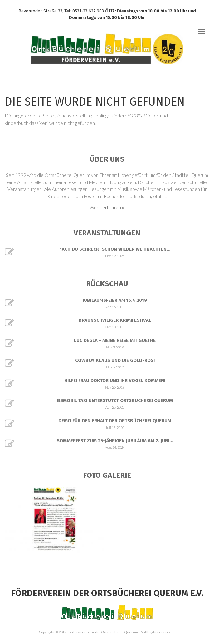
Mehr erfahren (106, 208)
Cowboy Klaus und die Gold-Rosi (115, 360)
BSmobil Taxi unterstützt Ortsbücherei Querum (115, 400)
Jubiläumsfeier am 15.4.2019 (115, 300)
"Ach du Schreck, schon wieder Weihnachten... (115, 249)
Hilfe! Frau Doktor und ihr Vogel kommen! (115, 381)
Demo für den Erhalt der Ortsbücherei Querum (115, 421)
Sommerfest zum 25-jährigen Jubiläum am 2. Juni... (115, 441)
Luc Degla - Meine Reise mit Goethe (115, 340)
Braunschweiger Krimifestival (115, 320)
